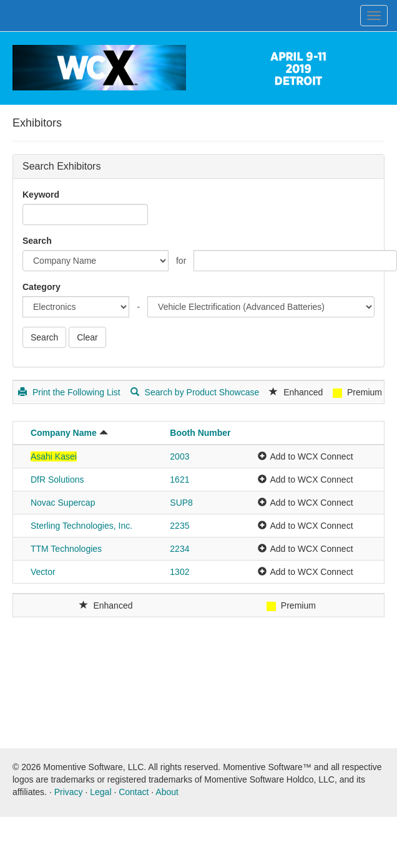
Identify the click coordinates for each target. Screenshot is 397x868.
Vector (43, 572)
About (167, 792)
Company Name (64, 433)
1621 (179, 480)
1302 (179, 572)
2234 (179, 549)
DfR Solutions (57, 480)
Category (42, 287)
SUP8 (181, 503)
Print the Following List (69, 392)
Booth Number (200, 433)
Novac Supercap (63, 503)
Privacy (69, 792)
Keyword (41, 195)
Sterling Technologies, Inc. (81, 526)
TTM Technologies (66, 549)
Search (37, 241)
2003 (179, 456)
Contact (134, 792)
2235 (179, 526)
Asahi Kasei (54, 456)
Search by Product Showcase (195, 392)
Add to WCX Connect (311, 456)
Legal (100, 792)
